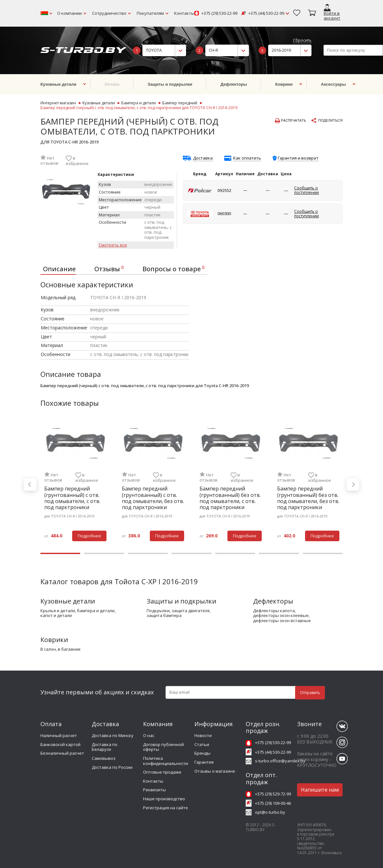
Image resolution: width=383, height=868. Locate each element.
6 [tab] (279, 553)
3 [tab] (148, 553)
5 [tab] (235, 553)
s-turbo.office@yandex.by (280, 761)
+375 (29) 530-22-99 (219, 13)
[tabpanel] (75, 484)
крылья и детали (58, 611)
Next (353, 484)
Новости (203, 735)
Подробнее (89, 536)
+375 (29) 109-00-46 (273, 803)
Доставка (203, 158)
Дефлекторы (273, 601)
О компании (69, 13)
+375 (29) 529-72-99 (273, 794)
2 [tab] (104, 553)
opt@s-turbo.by (270, 812)
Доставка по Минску (113, 735)
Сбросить (302, 41)
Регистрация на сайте (166, 808)
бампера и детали (96, 611)
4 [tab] (191, 553)
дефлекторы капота (274, 611)
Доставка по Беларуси (105, 747)
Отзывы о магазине (215, 771)
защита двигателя (191, 611)
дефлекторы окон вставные (282, 621)
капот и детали (56, 616)
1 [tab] (60, 553)
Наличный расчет (59, 735)
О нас (149, 735)
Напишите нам (320, 790)
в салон (48, 649)
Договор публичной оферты (163, 747)
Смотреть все (113, 245)
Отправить (310, 693)
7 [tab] (323, 553)
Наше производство (164, 799)
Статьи (202, 744)
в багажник (69, 649)
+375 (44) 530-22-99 (266, 13)
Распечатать (290, 121)
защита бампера (164, 616)
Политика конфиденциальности (166, 761)
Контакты (184, 13)
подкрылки (158, 611)
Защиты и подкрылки (181, 601)
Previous (30, 484)
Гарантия (204, 762)
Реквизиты (154, 790)
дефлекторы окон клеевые (281, 616)
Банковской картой (60, 744)
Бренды (202, 753)
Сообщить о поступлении (306, 190)
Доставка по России (112, 767)
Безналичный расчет (62, 753)
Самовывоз (104, 758)
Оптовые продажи (162, 772)
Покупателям (150, 13)
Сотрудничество (109, 13)
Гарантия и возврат (298, 158)
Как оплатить (247, 158)
